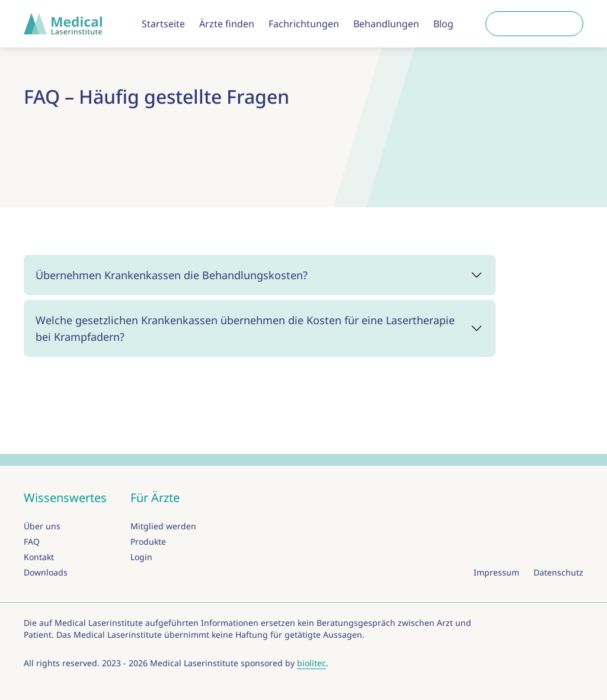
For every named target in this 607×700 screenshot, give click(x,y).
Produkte (148, 541)
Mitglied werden (163, 526)
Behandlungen (386, 24)
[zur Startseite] (66, 24)
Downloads (46, 572)
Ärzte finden (227, 24)
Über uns (42, 526)
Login (141, 557)
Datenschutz (558, 572)
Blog (443, 24)
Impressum (496, 572)
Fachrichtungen (304, 24)
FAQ (32, 541)
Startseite (163, 24)
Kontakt (39, 557)
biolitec (312, 663)
